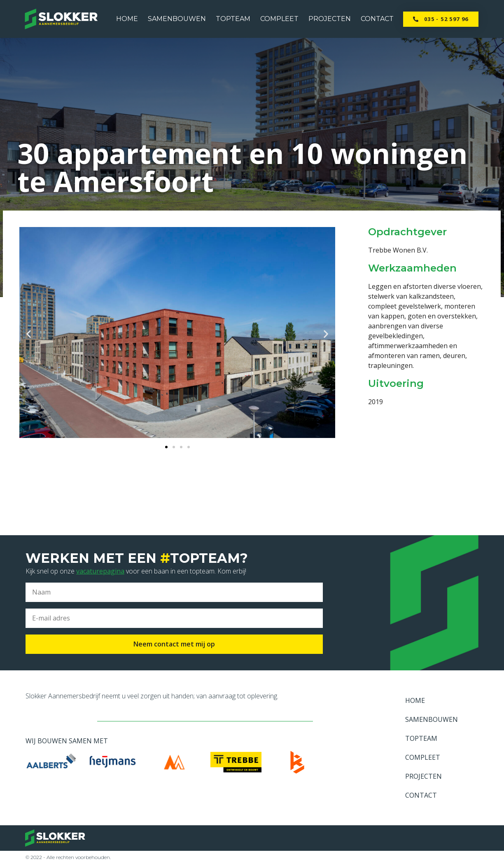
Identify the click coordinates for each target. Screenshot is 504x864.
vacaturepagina (100, 571)
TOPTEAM (233, 19)
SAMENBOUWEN (177, 19)
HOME (127, 19)
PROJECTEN (330, 19)
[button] (441, 19)
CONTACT (377, 19)
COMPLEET (279, 19)
